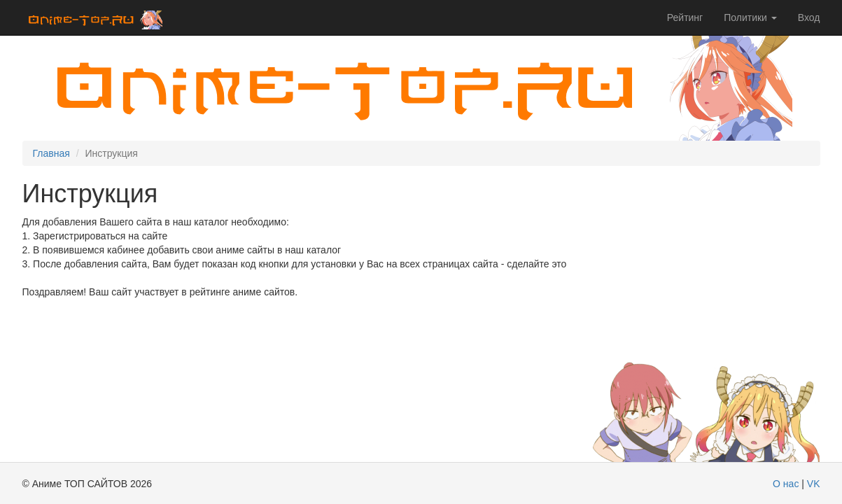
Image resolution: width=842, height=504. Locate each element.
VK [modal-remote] (814, 484)
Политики (750, 17)
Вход (809, 17)
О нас (786, 484)
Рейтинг (685, 17)
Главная (51, 153)
